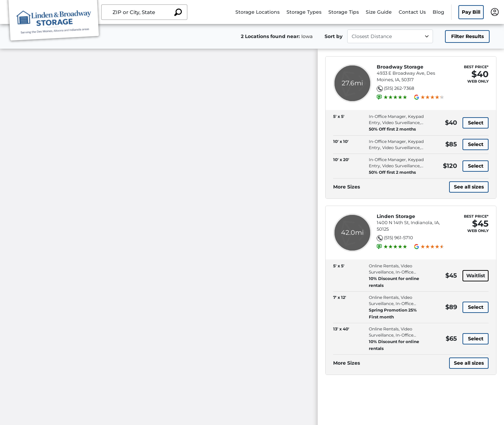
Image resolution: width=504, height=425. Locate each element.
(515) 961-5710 (398, 238)
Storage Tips (344, 12)
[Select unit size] (390, 36)
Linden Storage (396, 216)
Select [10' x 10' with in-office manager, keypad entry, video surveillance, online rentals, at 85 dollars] (476, 144)
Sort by (333, 36)
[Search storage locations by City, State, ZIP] (178, 12)
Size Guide (379, 12)
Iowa (307, 36)
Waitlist (476, 276)
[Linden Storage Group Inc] (54, 22)
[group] (395, 97)
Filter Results (467, 36)
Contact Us (412, 12)
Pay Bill (471, 12)
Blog (438, 12)
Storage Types (304, 12)
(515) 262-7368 (399, 88)
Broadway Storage (400, 67)
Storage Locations (257, 12)
